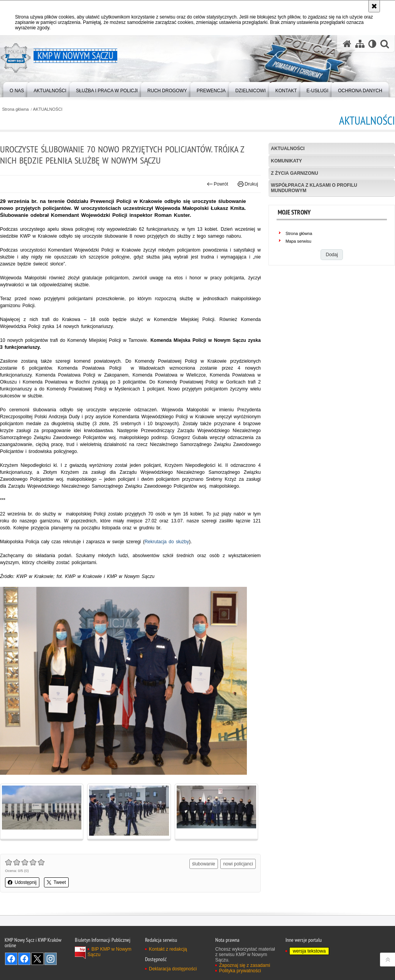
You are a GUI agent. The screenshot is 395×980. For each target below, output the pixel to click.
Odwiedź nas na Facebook (11, 959)
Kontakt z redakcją (168, 949)
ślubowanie (204, 864)
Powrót (218, 184)
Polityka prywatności (240, 971)
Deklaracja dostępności (173, 969)
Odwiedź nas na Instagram (51, 959)
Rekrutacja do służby (167, 542)
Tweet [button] (56, 882)
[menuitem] (17, 89)
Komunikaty (286, 161)
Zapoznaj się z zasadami (245, 965)
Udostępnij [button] (22, 882)
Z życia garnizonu (294, 173)
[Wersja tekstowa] (372, 44)
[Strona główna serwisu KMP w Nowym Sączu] (347, 44)
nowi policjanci (238, 864)
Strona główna (15, 109)
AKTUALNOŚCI (48, 109)
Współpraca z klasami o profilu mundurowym (314, 188)
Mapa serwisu (298, 241)
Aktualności (288, 149)
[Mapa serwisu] (360, 44)
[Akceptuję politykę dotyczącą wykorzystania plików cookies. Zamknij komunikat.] (374, 6)
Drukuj (248, 184)
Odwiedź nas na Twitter (37, 959)
